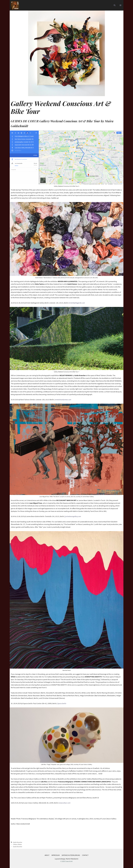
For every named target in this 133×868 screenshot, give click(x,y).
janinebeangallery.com (73, 516)
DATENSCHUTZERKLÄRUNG (71, 855)
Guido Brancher (18, 842)
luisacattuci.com (65, 803)
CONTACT (85, 855)
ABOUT (47, 855)
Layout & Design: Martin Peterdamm (66, 859)
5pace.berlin (62, 704)
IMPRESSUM (56, 855)
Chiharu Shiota (17, 844)
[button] (115, 5)
